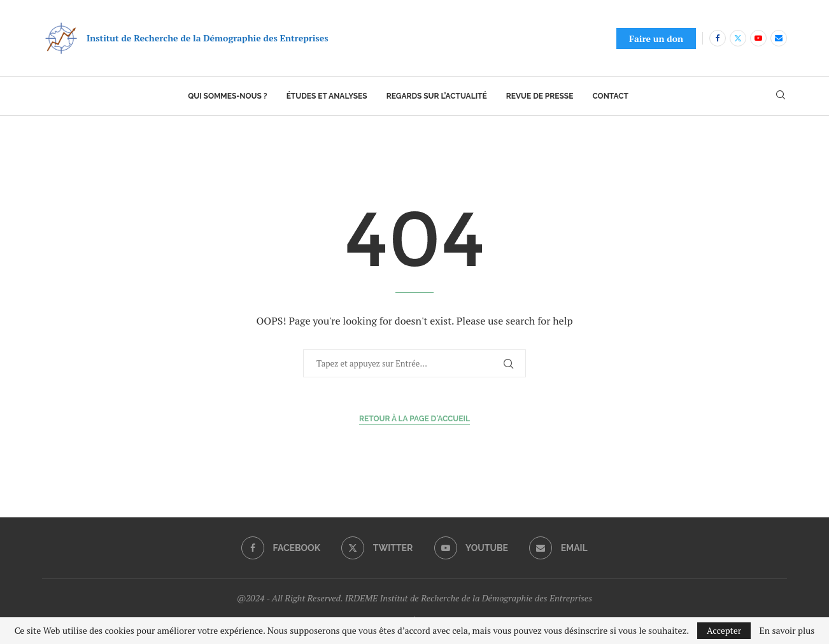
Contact (610, 96)
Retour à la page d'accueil (414, 419)
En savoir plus (787, 631)
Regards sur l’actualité (437, 96)
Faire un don (656, 38)
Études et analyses (327, 96)
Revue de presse (540, 96)
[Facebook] (718, 38)
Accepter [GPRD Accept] (724, 630)
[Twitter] (738, 38)
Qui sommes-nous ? (227, 96)
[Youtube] (758, 38)
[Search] (781, 96)
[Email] (779, 38)
